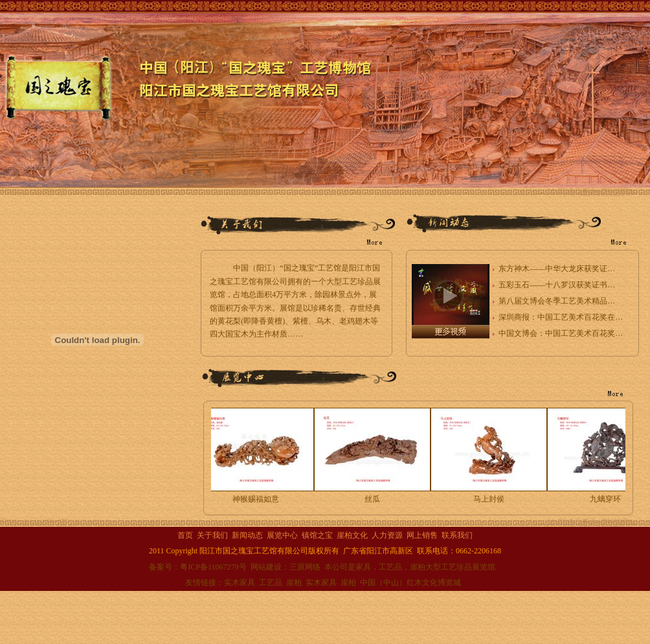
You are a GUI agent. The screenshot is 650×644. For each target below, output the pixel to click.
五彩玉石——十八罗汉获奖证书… (557, 285)
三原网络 (305, 567)
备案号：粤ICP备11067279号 (197, 567)
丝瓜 (374, 499)
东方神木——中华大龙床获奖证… (557, 269)
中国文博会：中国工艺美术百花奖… (561, 333)
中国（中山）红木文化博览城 (410, 583)
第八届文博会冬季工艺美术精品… (557, 301)
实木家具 (240, 583)
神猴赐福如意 (257, 499)
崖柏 (294, 583)
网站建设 (266, 567)
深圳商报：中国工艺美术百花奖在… (561, 317)
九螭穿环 (607, 499)
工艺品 (271, 583)
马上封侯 (490, 499)
